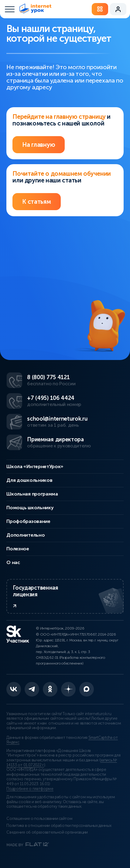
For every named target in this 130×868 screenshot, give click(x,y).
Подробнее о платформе (30, 789)
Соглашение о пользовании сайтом (39, 819)
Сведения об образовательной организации (47, 832)
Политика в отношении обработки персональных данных (59, 826)
